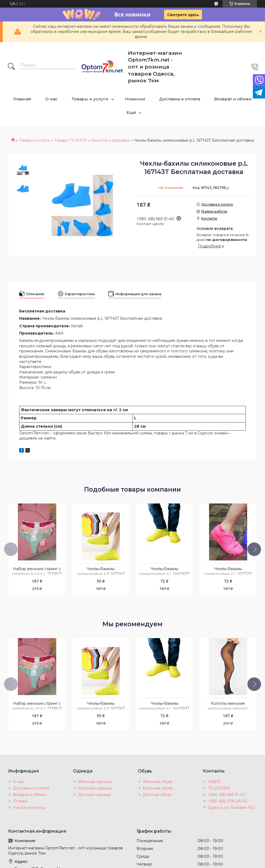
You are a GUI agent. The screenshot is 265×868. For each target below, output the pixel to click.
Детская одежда (94, 795)
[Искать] (11, 67)
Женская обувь (158, 782)
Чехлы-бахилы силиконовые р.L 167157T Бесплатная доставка (228, 574)
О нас (51, 99)
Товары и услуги (90, 99)
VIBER (214, 782)
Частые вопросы (29, 808)
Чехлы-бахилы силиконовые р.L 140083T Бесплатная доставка (164, 574)
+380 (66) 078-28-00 (228, 801)
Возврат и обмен (233, 99)
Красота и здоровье (111, 140)
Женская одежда (95, 782)
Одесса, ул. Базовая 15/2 (231, 808)
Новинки (135, 99)
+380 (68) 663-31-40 (226, 795)
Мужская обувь (158, 788)
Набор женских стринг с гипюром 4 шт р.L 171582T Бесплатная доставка (37, 574)
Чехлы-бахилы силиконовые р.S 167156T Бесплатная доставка (101, 574)
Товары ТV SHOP (71, 140)
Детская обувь (157, 795)
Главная (22, 99)
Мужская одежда (95, 788)
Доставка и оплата (180, 99)
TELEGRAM (219, 788)
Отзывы (20, 801)
